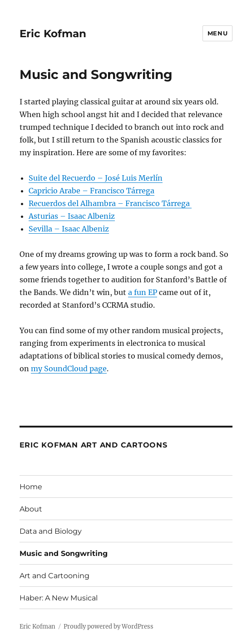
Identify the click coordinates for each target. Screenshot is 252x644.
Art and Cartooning (54, 576)
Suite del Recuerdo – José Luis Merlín (96, 178)
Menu (217, 33)
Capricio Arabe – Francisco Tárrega (91, 191)
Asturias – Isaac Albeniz (72, 216)
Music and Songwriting (64, 553)
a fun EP (143, 292)
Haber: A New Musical (59, 598)
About (31, 509)
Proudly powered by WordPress (109, 627)
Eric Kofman (53, 34)
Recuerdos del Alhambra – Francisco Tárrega (110, 203)
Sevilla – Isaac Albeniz (69, 229)
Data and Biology (51, 531)
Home (31, 487)
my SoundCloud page (69, 369)
